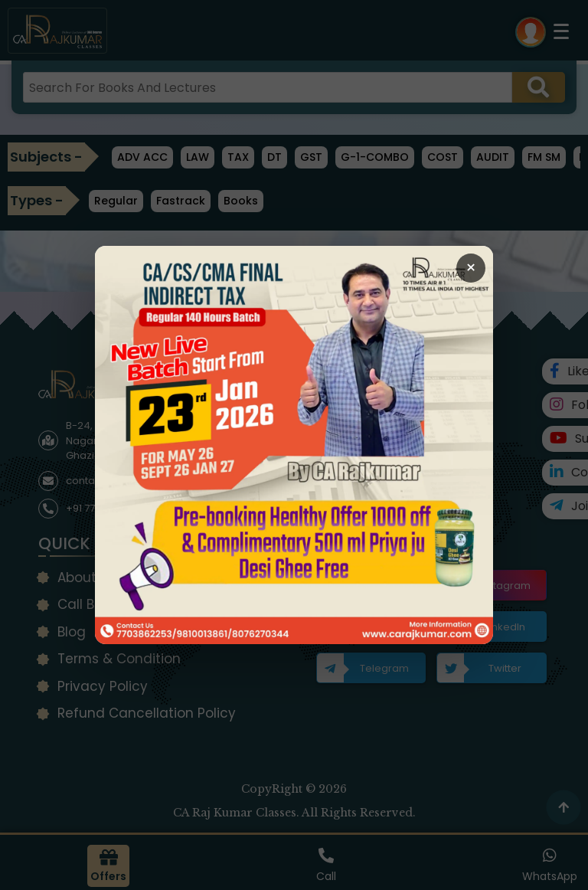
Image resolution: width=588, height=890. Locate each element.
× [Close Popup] (471, 268)
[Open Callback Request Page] (294, 445)
